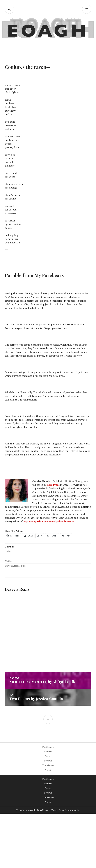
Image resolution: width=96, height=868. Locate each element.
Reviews (48, 761)
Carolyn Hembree (16, 566)
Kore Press (53, 485)
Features (48, 752)
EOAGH (8, 561)
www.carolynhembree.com (60, 521)
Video (48, 770)
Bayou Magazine (33, 521)
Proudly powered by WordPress (32, 810)
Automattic (74, 810)
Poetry (48, 756)
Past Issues (48, 747)
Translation (48, 765)
